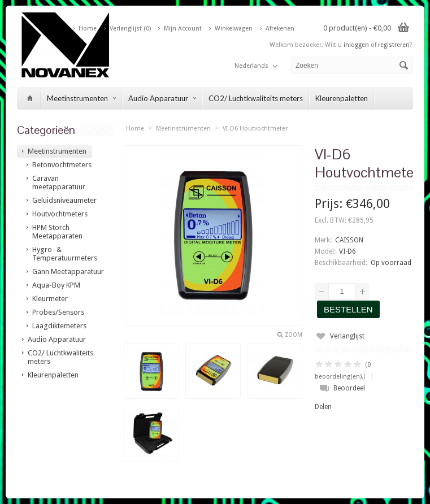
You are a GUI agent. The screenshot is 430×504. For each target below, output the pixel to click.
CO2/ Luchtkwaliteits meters (256, 98)
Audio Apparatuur (162, 98)
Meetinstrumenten (81, 98)
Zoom (294, 335)
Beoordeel (349, 388)
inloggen (356, 45)
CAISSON (349, 240)
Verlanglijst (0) (130, 29)
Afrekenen (280, 29)
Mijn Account (183, 29)
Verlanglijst (347, 336)
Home (88, 29)
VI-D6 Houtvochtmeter (255, 129)
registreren (394, 45)
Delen (323, 407)
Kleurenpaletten (342, 98)
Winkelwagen (234, 29)
